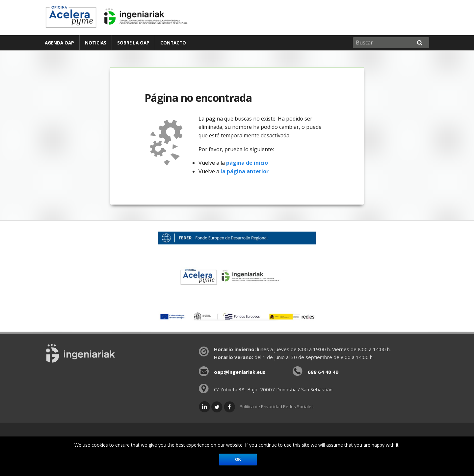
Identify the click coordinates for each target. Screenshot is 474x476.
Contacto (173, 43)
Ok (238, 460)
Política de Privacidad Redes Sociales (277, 406)
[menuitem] (60, 43)
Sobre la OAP (133, 43)
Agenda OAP (59, 43)
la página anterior (245, 171)
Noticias (96, 43)
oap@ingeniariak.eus (240, 372)
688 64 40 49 (323, 372)
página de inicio (247, 163)
